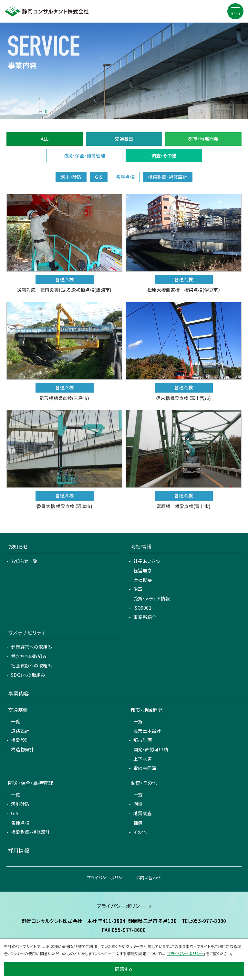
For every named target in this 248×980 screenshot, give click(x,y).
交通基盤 (124, 139)
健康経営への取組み (32, 647)
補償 (138, 823)
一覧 (16, 721)
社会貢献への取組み (32, 665)
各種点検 (20, 823)
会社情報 (141, 546)
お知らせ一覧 (24, 561)
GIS (15, 813)
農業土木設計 (147, 731)
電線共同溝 (145, 768)
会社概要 (143, 580)
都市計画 (143, 740)
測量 (138, 804)
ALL (45, 139)
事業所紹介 (145, 617)
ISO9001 (142, 608)
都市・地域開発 (203, 139)
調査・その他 (164, 155)
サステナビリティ (27, 632)
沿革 (138, 589)
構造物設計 (22, 749)
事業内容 (19, 693)
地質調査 (143, 813)
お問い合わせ (149, 878)
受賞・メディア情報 (152, 598)
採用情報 (19, 850)
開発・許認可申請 (151, 749)
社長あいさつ (147, 561)
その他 (140, 832)
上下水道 (143, 759)
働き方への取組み (29, 656)
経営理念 (143, 570)
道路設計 (20, 731)
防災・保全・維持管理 (84, 155)
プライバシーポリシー (107, 878)
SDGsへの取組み (28, 675)
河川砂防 (20, 804)
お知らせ (18, 546)
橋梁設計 (20, 740)
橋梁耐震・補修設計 (31, 832)
